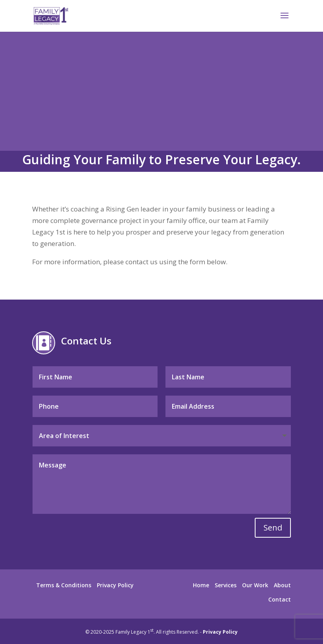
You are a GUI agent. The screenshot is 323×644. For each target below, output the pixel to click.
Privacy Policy (115, 585)
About (282, 585)
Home (201, 585)
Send (273, 528)
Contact (280, 599)
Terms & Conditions (64, 585)
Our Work (255, 585)
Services (226, 585)
